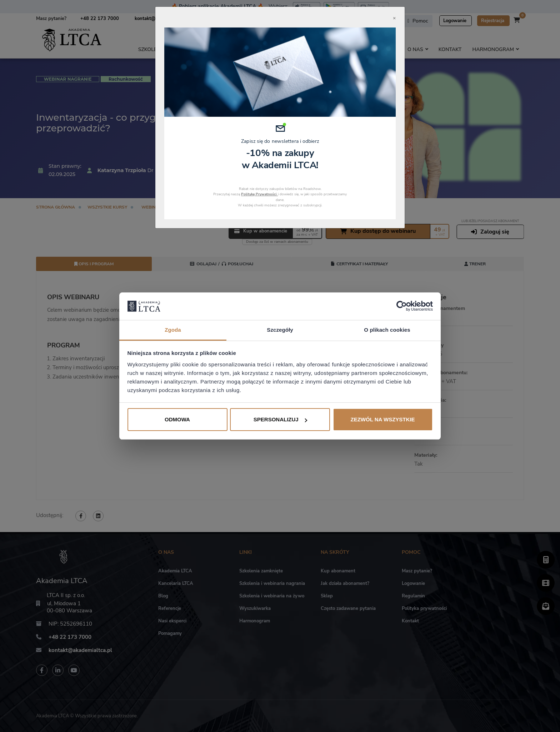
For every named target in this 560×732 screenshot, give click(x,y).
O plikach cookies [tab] (387, 330)
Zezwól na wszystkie (383, 419)
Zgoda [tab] (173, 330)
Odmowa (177, 419)
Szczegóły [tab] (280, 330)
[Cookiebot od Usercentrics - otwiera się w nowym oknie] (402, 306)
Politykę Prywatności (259, 194)
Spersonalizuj (280, 419)
